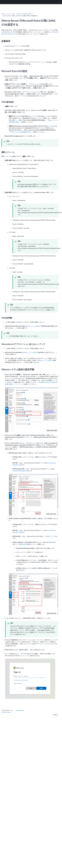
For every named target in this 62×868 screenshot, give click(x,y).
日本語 (56, 715)
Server (9, 14)
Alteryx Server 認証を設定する (25, 14)
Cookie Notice (20, 710)
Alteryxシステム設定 (33, 326)
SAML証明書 (25, 544)
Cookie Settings (6, 712)
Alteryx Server (13, 34)
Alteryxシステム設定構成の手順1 (21, 132)
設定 (13, 14)
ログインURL (53, 536)
